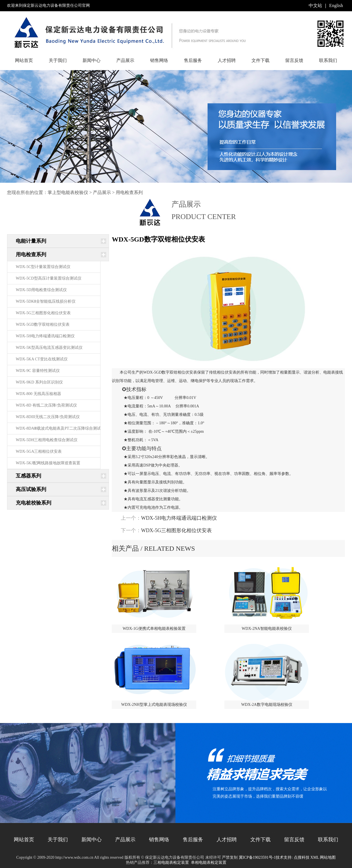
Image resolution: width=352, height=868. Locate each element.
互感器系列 (28, 476)
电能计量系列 (31, 241)
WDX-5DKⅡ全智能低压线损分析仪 (46, 301)
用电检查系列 (129, 192)
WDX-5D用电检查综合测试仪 (41, 290)
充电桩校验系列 (34, 503)
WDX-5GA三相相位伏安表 (39, 451)
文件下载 (260, 60)
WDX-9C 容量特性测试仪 (38, 371)
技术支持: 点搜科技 (292, 857)
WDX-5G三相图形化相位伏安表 (43, 313)
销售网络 (159, 60)
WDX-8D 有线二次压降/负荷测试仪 (46, 405)
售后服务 (193, 60)
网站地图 (328, 857)
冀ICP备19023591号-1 (257, 857)
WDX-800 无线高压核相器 (38, 394)
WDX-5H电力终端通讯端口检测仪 (45, 336)
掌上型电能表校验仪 (68, 192)
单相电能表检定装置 (209, 863)
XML (315, 857)
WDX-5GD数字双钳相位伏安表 (43, 324)
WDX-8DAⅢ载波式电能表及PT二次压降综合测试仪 (60, 428)
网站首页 (24, 60)
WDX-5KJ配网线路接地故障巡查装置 (48, 463)
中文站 (315, 5)
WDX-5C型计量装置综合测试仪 (43, 267)
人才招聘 (227, 60)
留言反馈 (294, 60)
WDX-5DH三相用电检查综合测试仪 (47, 440)
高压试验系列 (31, 489)
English (336, 5)
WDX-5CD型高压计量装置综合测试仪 (49, 278)
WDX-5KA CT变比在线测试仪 (42, 359)
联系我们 (328, 60)
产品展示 (125, 60)
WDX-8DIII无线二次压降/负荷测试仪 (48, 417)
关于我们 (58, 60)
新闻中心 (92, 60)
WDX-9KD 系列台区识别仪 (39, 382)
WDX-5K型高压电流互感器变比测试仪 (49, 348)
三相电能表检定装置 (171, 863)
